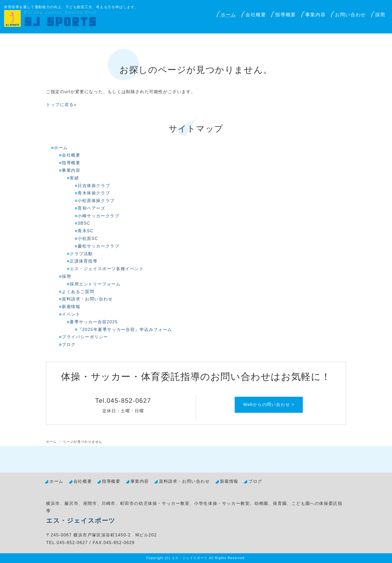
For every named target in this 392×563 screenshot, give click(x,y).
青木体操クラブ (94, 193)
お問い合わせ (350, 15)
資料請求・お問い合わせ (87, 299)
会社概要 (256, 15)
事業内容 (315, 15)
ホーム (228, 15)
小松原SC (88, 238)
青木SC (86, 231)
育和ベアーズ (92, 208)
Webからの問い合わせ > (269, 404)
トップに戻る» (61, 105)
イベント (71, 314)
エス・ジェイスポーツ (81, 521)
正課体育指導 (84, 261)
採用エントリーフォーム (95, 284)
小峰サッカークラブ (98, 216)
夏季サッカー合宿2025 (94, 322)
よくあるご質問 (78, 292)
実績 (74, 178)
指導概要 (285, 15)
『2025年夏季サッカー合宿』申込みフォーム (125, 330)
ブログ (69, 345)
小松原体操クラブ (96, 201)
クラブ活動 (81, 254)
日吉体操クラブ (94, 186)
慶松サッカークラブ (98, 246)
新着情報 (71, 307)
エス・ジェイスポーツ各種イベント (107, 269)
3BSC (84, 223)
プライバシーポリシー (85, 337)
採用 (380, 15)
